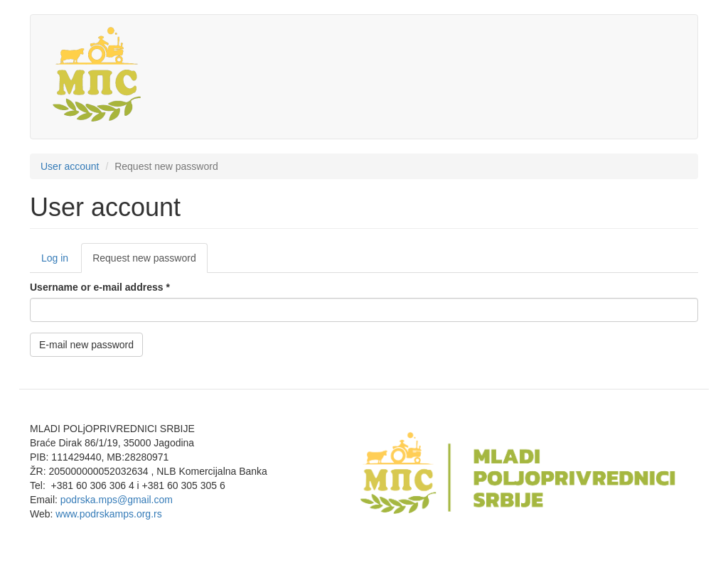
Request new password (150, 262)
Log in (55, 258)
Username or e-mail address (100, 287)
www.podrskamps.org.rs (108, 514)
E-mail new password (86, 345)
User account (70, 166)
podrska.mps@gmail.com (117, 500)
